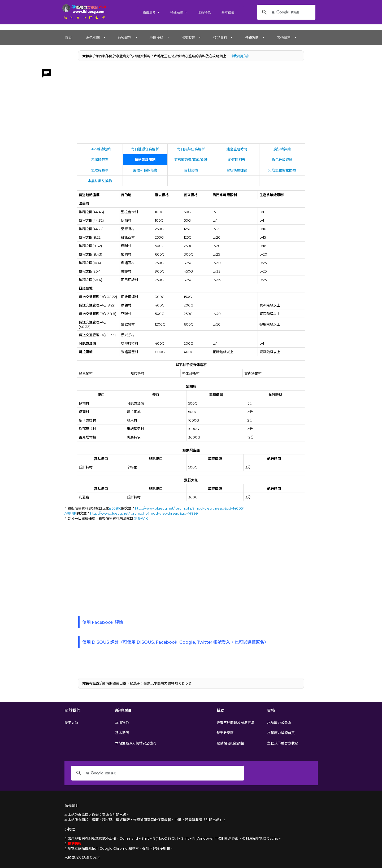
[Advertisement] (191, 104)
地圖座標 (157, 37)
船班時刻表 (237, 160)
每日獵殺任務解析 (145, 149)
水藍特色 (204, 12)
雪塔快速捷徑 (237, 170)
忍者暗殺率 (100, 160)
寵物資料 (125, 37)
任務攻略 (252, 37)
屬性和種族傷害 (145, 170)
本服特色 (122, 722)
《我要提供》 (240, 56)
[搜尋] (285, 12)
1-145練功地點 (100, 149)
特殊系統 (177, 12)
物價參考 (149, 12)
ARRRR (70, 513)
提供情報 (75, 843)
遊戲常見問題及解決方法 (235, 722)
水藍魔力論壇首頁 (281, 733)
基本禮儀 (228, 12)
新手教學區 (225, 733)
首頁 (68, 37)
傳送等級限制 (145, 160)
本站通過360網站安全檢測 (136, 743)
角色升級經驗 (282, 160)
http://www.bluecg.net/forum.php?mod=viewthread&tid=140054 (190, 508)
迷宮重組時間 (237, 149)
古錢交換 (191, 170)
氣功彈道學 (100, 170)
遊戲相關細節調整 (230, 743)
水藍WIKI (141, 518)
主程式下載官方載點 (283, 743)
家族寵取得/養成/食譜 (191, 160)
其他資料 (284, 37)
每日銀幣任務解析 (191, 149)
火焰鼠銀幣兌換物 (282, 170)
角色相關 (93, 37)
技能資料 (220, 37)
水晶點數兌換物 (100, 181)
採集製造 (188, 37)
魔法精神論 (282, 149)
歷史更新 (71, 722)
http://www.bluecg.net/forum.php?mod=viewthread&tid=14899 (144, 513)
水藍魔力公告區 (279, 722)
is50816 (115, 508)
